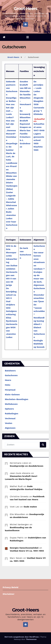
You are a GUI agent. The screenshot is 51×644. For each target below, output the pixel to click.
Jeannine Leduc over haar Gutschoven (12, 222)
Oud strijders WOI (10, 305)
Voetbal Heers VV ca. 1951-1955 (27, 551)
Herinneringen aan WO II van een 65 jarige (12, 279)
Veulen (9, 423)
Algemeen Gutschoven (39, 288)
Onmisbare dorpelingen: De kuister (12, 143)
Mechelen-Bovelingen (17, 399)
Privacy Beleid (11, 587)
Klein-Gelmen (12, 395)
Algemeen (10, 428)
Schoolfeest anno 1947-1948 (39, 127)
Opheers (9, 409)
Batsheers (10, 371)
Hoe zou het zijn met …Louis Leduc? (10, 111)
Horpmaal (10, 390)
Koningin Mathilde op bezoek (39, 344)
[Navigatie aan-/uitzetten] (28, 37)
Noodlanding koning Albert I (39, 321)
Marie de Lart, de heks (11, 156)
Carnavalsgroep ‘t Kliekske (39, 111)
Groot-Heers (25, 9)
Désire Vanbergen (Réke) (12, 186)
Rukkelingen (12, 414)
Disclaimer (9, 594)
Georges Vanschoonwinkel (24, 548)
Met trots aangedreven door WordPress (22, 637)
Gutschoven (11, 375)
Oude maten (30, 507)
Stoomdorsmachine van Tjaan (39, 298)
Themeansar (31, 639)
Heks (8, 385)
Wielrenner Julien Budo (11, 209)
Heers (8, 380)
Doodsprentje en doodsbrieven (27, 466)
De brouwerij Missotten (25, 114)
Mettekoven (11, 404)
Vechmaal (10, 418)
